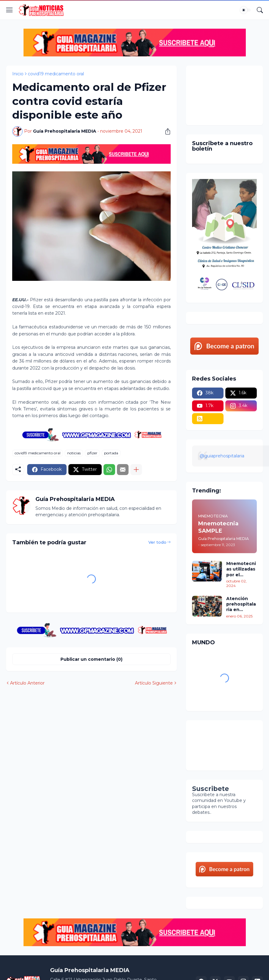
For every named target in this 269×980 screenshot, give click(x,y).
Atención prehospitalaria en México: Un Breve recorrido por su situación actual (241, 604)
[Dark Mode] (245, 10)
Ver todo (157, 542)
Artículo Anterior (27, 683)
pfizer (92, 453)
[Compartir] (165, 131)
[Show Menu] (9, 10)
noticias (74, 453)
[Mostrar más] (136, 470)
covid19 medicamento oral (56, 74)
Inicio (18, 74)
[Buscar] (260, 10)
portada (111, 453)
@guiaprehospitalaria (222, 456)
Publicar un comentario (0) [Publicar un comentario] (91, 659)
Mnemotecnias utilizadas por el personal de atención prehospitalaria (241, 569)
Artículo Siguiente (154, 683)
